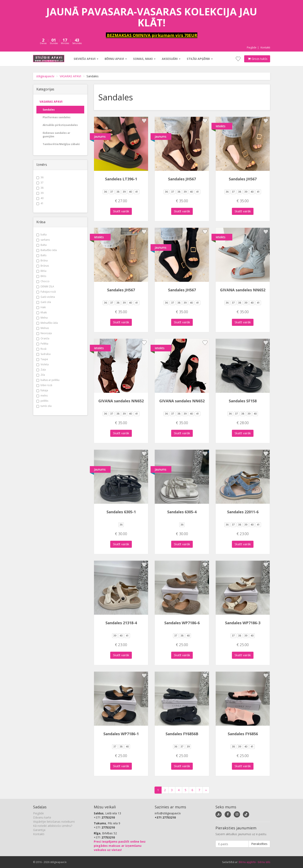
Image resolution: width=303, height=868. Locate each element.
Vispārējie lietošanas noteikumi (54, 822)
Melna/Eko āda (47, 323)
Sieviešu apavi (86, 59)
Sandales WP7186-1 (121, 734)
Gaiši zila (44, 302)
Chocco (43, 281)
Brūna (42, 260)
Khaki (42, 312)
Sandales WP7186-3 (243, 623)
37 (40, 183)
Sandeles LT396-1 (121, 179)
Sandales (49, 110)
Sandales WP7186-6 (182, 623)
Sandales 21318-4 (121, 623)
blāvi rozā (44, 385)
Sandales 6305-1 (121, 512)
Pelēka (42, 344)
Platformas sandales (57, 117)
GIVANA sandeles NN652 (243, 290)
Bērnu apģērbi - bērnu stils (254, 862)
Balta (41, 245)
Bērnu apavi (116, 59)
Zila (41, 375)
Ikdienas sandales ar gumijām (56, 135)
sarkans (43, 240)
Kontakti (265, 47)
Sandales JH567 (182, 179)
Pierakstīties (259, 844)
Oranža (43, 338)
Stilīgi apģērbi (200, 59)
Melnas (43, 328)
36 (40, 177)
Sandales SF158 (243, 401)
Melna (42, 318)
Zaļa (41, 370)
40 (40, 198)
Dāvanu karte (42, 817)
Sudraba (43, 354)
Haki (41, 307)
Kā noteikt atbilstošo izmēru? (53, 826)
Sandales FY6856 (243, 734)
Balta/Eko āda (47, 250)
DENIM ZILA (45, 286)
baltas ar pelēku (48, 380)
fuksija (42, 390)
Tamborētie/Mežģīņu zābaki (61, 144)
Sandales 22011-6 (243, 512)
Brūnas (43, 266)
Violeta (43, 364)
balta (41, 235)
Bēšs (41, 276)
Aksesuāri (171, 59)
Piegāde (252, 47)
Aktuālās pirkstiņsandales (60, 125)
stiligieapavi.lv (45, 76)
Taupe (42, 359)
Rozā (41, 349)
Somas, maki (144, 59)
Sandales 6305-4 (182, 512)
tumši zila (44, 406)
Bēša (41, 271)
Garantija (39, 830)
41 (40, 203)
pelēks (42, 401)
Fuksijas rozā (46, 292)
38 (40, 188)
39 (40, 193)
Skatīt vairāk (121, 211)
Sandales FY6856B (182, 734)
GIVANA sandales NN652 (121, 401)
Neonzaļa (44, 333)
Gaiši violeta (46, 297)
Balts (41, 255)
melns (42, 396)
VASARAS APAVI (70, 76)
